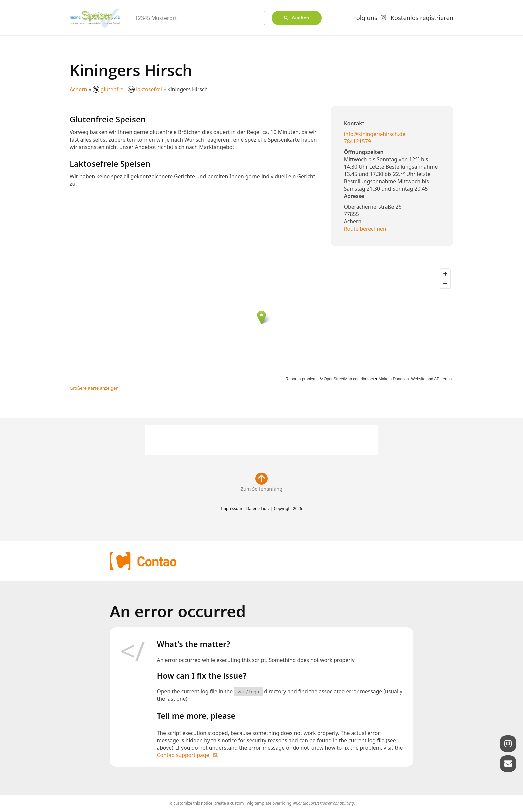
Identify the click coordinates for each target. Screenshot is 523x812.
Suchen (301, 18)
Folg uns (365, 18)
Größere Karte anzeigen (94, 388)
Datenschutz (258, 508)
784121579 (357, 141)
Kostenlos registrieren (422, 18)
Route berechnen (365, 229)
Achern (78, 89)
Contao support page (183, 755)
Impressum (232, 508)
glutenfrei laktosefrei (128, 89)
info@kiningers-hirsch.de (375, 134)
